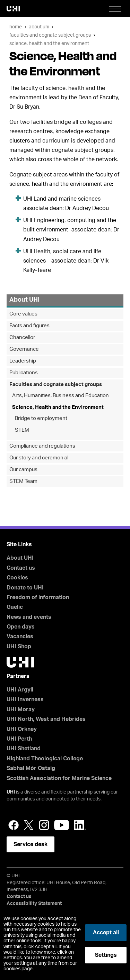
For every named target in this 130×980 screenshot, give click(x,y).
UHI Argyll (20, 690)
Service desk (31, 844)
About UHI (39, 27)
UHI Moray (21, 709)
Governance (24, 349)
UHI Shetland (24, 749)
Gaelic (15, 607)
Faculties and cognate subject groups (50, 35)
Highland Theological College (45, 759)
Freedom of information (38, 597)
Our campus (23, 470)
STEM (22, 430)
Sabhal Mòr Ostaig (31, 768)
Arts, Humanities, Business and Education (60, 396)
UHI (11, 792)
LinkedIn (80, 825)
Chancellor (22, 337)
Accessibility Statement (34, 904)
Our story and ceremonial (39, 458)
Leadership (23, 361)
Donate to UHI (25, 588)
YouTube (62, 825)
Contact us (21, 568)
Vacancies (20, 636)
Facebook (14, 825)
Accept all (106, 933)
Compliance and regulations (42, 446)
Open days (21, 627)
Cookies (17, 578)
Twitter (29, 825)
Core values (23, 314)
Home (16, 27)
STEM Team (23, 481)
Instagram (44, 825)
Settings (106, 955)
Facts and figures (29, 326)
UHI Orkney (22, 729)
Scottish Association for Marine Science (59, 778)
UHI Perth (19, 739)
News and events (29, 617)
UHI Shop (19, 647)
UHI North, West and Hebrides (46, 719)
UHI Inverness (25, 699)
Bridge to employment (41, 418)
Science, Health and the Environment (49, 43)
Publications (24, 373)
